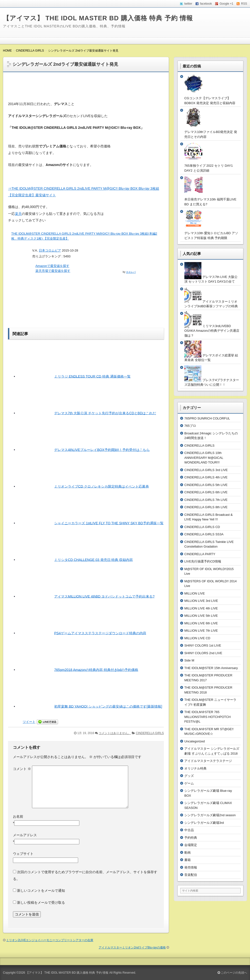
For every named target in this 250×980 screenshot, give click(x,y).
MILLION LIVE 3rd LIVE (201, 601)
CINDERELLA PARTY (200, 554)
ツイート (29, 722)
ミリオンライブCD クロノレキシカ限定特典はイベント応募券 (102, 486)
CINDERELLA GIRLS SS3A (204, 534)
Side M (189, 660)
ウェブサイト (23, 854)
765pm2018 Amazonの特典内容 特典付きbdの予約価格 (96, 670)
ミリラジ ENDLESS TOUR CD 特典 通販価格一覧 (92, 376)
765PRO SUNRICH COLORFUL (207, 418)
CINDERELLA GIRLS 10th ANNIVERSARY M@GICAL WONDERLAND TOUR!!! (204, 458)
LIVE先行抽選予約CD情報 (203, 561)
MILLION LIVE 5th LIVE (201, 616)
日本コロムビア (50, 250)
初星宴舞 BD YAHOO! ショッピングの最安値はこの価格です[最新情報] (108, 706)
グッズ (189, 776)
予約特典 (191, 838)
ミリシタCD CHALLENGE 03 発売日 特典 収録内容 (94, 560)
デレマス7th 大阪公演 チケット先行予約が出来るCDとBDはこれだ (105, 413)
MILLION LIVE (195, 593)
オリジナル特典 (195, 768)
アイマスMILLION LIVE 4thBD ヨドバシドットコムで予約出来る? (104, 596)
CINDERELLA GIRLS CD (202, 527)
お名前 (18, 816)
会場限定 (191, 845)
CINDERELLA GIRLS (150, 733)
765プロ (190, 426)
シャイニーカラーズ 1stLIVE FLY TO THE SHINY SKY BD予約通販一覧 (109, 523)
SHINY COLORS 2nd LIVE (203, 653)
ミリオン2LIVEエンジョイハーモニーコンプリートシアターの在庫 (50, 940)
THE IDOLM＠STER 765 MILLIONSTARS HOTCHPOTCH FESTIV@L (208, 717)
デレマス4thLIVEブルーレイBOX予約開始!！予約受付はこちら (102, 450)
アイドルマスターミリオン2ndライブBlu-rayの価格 (132, 947)
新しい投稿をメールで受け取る (41, 903)
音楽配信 (191, 875)
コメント (22, 769)
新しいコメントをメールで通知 (41, 891)
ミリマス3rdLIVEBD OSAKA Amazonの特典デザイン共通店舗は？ (212, 331)
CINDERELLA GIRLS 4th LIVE (206, 477)
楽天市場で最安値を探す (53, 271)
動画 (187, 853)
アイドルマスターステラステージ (208, 761)
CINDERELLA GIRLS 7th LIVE (206, 500)
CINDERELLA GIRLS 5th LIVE (206, 485)
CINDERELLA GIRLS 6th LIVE (206, 492)
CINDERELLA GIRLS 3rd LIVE (206, 470)
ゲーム (189, 783)
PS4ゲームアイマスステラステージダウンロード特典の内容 (100, 633)
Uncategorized (195, 741)
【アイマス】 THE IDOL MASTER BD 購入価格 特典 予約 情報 (98, 18)
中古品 (189, 830)
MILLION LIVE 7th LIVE (201, 631)
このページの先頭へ (232, 973)
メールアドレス (25, 835)
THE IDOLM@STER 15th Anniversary (211, 668)
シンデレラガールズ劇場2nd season (210, 815)
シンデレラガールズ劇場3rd (204, 823)
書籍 (187, 860)
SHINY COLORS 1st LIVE (203, 645)
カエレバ (131, 272)
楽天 (18, 214)
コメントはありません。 (115, 733)
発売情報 (191, 867)
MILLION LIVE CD (197, 638)
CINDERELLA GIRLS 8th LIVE (206, 507)
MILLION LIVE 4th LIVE (201, 608)
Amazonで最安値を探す (52, 266)
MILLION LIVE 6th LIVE (201, 623)
